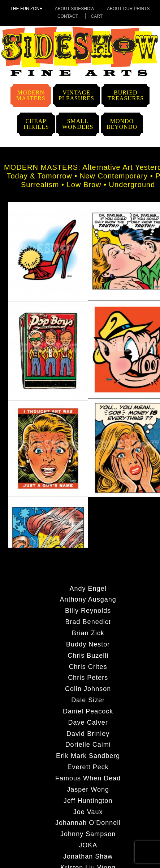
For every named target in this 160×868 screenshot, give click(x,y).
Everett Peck (88, 767)
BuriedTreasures (126, 95)
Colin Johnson (88, 688)
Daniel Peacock (88, 711)
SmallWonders (78, 124)
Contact (68, 16)
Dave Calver (88, 722)
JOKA (88, 845)
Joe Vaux (88, 812)
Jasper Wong (88, 789)
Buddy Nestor (88, 644)
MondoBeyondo (122, 124)
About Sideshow (75, 9)
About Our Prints (128, 9)
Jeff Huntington (88, 800)
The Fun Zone (27, 9)
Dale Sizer (88, 700)
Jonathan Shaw (88, 856)
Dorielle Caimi (88, 744)
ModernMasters (31, 95)
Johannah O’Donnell (88, 822)
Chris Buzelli (88, 655)
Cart (97, 16)
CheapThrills (36, 124)
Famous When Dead (88, 778)
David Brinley (88, 733)
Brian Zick (88, 633)
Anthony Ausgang (88, 599)
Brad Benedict (88, 621)
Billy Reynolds (88, 610)
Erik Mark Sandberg (88, 755)
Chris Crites (88, 666)
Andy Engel (88, 588)
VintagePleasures (76, 95)
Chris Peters (88, 677)
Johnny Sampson (88, 834)
